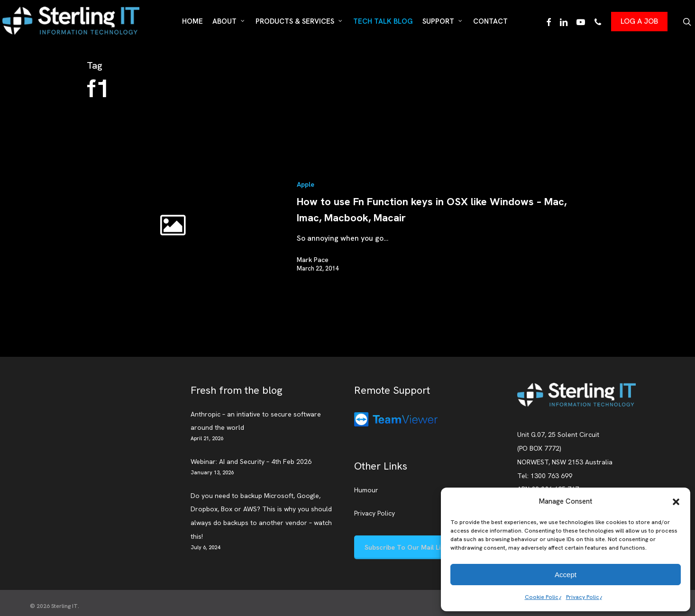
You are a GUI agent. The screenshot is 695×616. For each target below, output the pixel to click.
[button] (676, 502)
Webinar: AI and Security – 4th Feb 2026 (251, 462)
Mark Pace (313, 260)
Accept (566, 575)
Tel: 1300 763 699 (545, 476)
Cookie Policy (543, 597)
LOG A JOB (639, 21)
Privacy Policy (584, 597)
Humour (366, 490)
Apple (306, 184)
